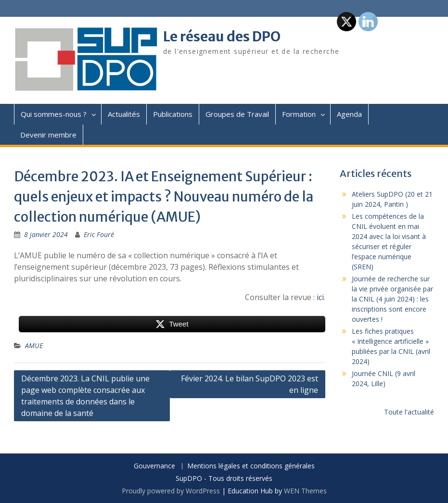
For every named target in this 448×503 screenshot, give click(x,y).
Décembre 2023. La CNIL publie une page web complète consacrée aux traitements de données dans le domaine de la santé (85, 396)
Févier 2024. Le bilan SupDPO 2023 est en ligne (250, 384)
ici (320, 297)
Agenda (349, 114)
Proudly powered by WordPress (171, 491)
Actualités (124, 114)
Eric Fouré (99, 234)
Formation (299, 114)
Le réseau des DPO (222, 37)
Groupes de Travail (237, 114)
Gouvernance (154, 466)
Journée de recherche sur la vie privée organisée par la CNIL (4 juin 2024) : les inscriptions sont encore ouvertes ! (392, 299)
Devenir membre (48, 135)
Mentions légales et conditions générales (251, 466)
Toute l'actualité (409, 412)
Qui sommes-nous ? (54, 114)
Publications (173, 114)
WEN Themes (305, 491)
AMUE (34, 346)
